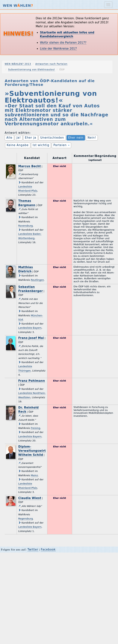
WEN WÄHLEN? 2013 (18, 64)
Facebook (48, 550)
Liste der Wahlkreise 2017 (58, 49)
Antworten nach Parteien (52, 64)
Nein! (92, 138)
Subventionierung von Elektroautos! (32, 70)
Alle (9, 138)
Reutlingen (37, 280)
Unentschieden (52, 138)
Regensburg (26, 519)
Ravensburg (26, 226)
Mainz (34, 475)
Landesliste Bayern (30, 328)
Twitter (33, 550)
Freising (36, 428)
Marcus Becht (30, 166)
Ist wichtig (41, 145)
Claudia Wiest (30, 498)
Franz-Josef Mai (31, 338)
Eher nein (76, 138)
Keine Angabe (18, 145)
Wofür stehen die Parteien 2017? (63, 43)
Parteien (61, 145)
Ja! (19, 138)
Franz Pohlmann (32, 381)
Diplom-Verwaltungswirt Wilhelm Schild (32, 451)
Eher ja (31, 138)
